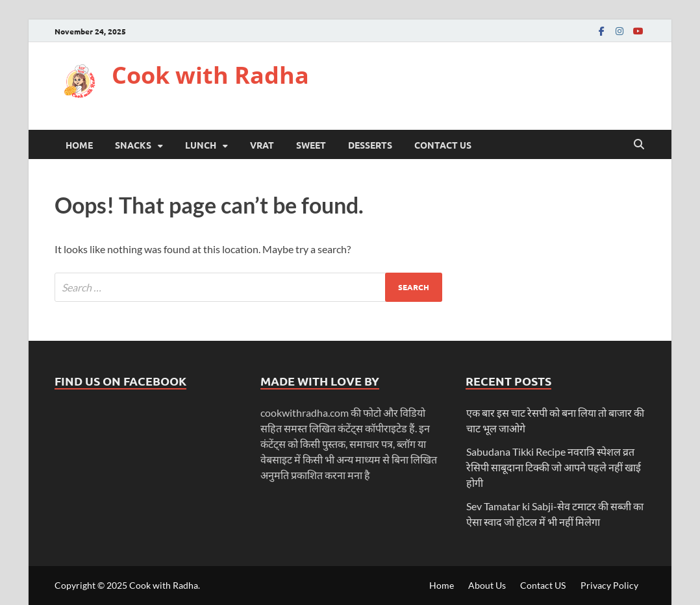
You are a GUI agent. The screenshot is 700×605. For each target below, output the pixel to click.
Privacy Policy (609, 585)
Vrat (262, 145)
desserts (370, 145)
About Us (487, 585)
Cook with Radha (210, 75)
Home (79, 145)
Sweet (311, 145)
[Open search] (639, 145)
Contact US (443, 145)
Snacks (133, 145)
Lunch (201, 145)
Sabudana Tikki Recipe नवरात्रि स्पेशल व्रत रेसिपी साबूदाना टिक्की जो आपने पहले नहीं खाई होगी (554, 467)
